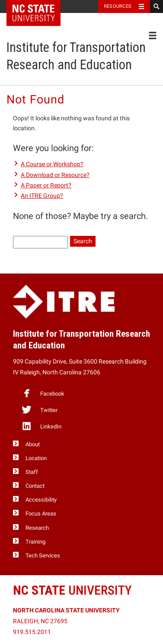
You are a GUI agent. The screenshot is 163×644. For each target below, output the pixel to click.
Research (37, 528)
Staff (32, 472)
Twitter (39, 409)
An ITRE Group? (42, 196)
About (33, 444)
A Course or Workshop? (52, 164)
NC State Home (39, 6)
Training (35, 542)
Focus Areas (41, 514)
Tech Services (43, 555)
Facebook (43, 393)
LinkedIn (41, 426)
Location (36, 458)
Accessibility (41, 500)
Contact (35, 486)
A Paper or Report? (46, 185)
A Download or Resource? (55, 175)
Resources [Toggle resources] (118, 6)
